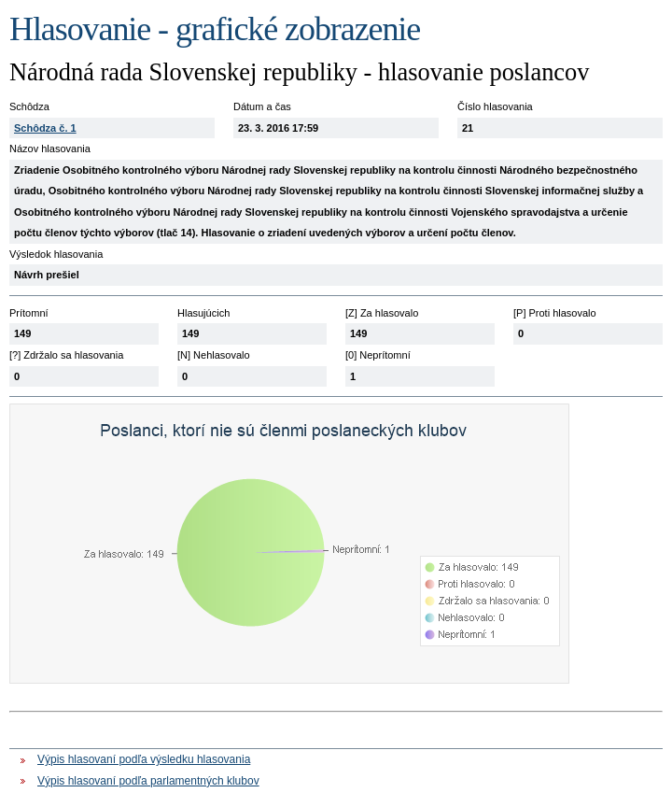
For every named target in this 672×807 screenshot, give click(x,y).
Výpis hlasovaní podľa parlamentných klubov (148, 781)
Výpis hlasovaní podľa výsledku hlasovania (144, 759)
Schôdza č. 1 (45, 128)
